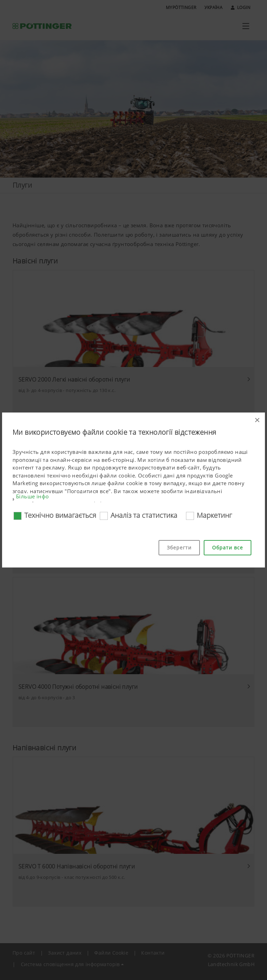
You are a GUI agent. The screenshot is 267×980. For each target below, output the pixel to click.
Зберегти (179, 548)
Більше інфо (32, 496)
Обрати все (228, 548)
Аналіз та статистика (144, 515)
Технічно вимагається (60, 515)
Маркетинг (214, 515)
